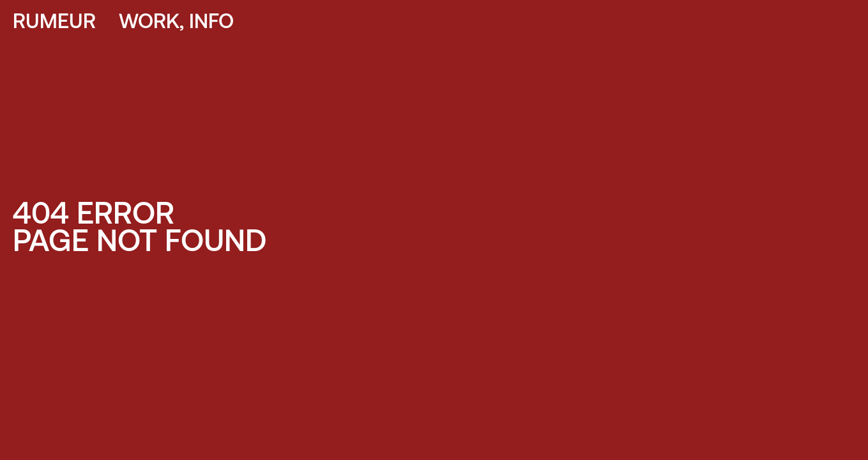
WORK (149, 23)
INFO (211, 23)
